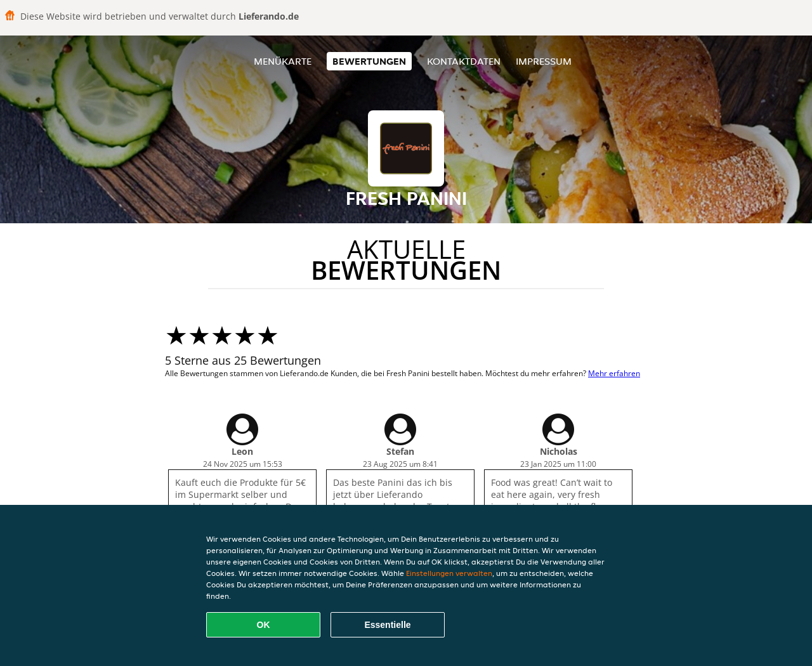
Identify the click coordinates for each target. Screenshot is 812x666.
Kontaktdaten (464, 61)
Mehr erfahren (614, 373)
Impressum (544, 61)
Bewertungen (369, 61)
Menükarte (283, 61)
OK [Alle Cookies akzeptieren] (264, 625)
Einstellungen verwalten (449, 573)
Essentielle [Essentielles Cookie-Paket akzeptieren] (387, 625)
